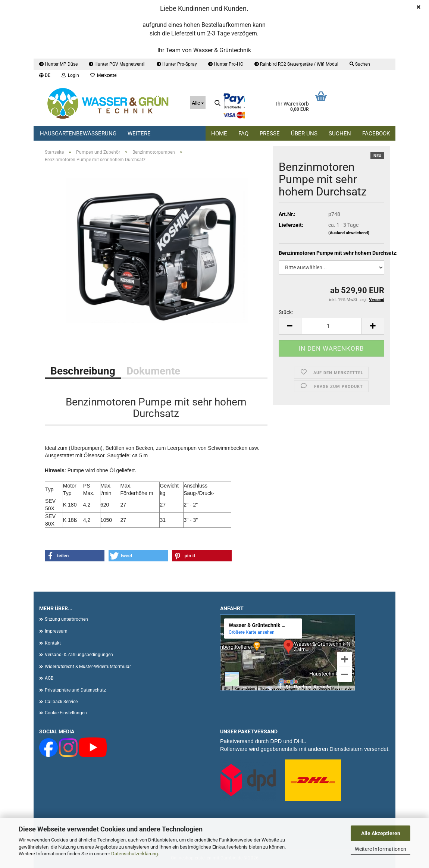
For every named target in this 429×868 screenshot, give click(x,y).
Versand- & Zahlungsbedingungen (79, 655)
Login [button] (70, 75)
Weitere (139, 134)
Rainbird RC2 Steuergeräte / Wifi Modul (296, 64)
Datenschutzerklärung (134, 854)
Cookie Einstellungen (66, 713)
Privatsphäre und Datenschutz (75, 690)
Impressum (56, 631)
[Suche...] (198, 103)
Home (219, 134)
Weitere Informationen (381, 849)
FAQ (243, 134)
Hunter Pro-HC (226, 64)
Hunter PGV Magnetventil (117, 64)
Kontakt (53, 643)
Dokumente (153, 371)
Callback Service (61, 702)
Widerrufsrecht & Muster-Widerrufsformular (88, 667)
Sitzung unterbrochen (66, 619)
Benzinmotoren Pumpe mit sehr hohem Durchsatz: (331, 253)
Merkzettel (104, 75)
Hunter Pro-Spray (177, 64)
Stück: (286, 312)
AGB (49, 678)
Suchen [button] (360, 64)
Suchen (340, 134)
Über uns (304, 134)
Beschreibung (83, 371)
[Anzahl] (331, 326)
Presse (270, 134)
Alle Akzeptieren (381, 833)
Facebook (376, 134)
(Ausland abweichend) (349, 233)
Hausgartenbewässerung (78, 134)
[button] (45, 75)
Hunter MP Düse (58, 64)
